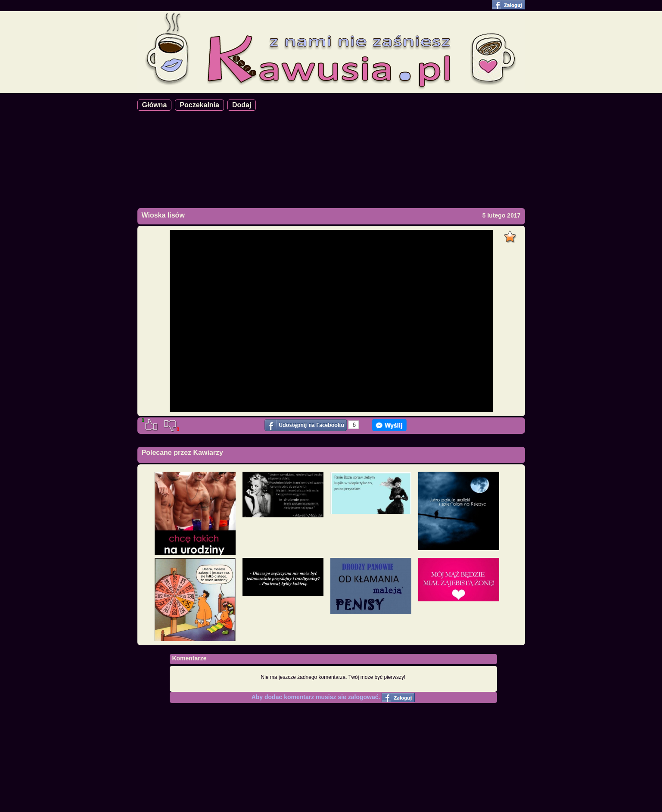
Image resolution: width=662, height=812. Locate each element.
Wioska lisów (163, 215)
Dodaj (242, 105)
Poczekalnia (199, 105)
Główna (155, 105)
